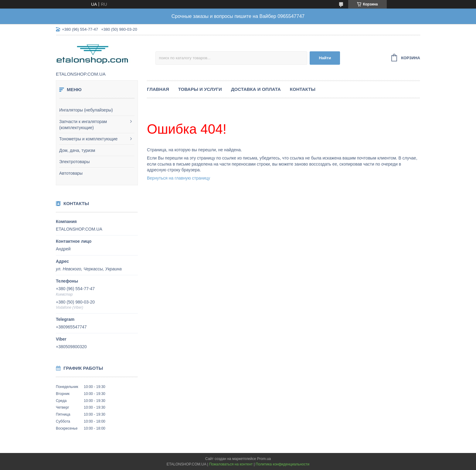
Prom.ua (264, 459)
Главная (158, 89)
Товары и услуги (200, 89)
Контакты (303, 89)
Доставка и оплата (256, 89)
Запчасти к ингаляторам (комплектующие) (83, 125)
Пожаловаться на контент (231, 464)
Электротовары (74, 162)
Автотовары (71, 173)
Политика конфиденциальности (282, 464)
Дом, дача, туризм (77, 150)
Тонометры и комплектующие (88, 139)
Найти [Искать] (325, 58)
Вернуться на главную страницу (178, 178)
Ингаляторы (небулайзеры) (86, 110)
